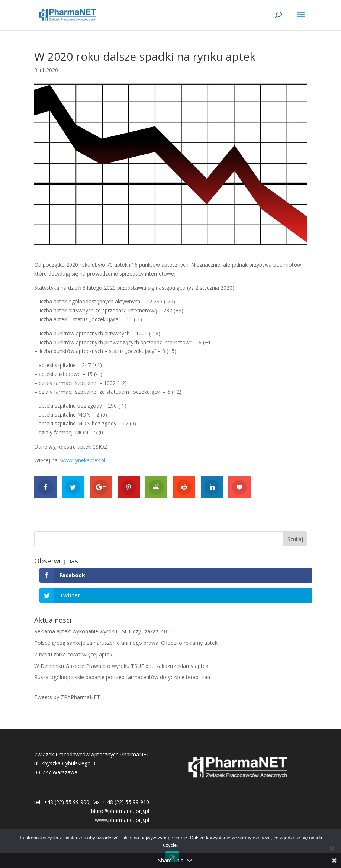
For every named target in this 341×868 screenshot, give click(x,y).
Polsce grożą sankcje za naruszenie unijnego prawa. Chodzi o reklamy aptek (126, 643)
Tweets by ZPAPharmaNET (67, 697)
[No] (332, 848)
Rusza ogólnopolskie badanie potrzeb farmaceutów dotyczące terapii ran (122, 677)
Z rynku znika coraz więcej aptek (73, 654)
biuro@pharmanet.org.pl (120, 811)
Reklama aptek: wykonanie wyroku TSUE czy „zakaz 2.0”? (103, 631)
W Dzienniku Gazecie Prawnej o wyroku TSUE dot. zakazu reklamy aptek (121, 666)
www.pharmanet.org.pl (122, 820)
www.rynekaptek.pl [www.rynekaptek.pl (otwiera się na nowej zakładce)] (83, 460)
